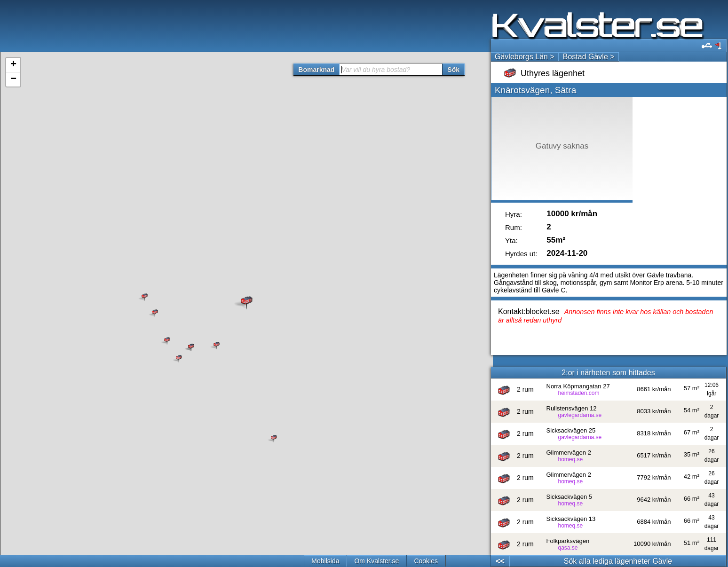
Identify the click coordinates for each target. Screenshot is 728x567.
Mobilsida (325, 561)
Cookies (426, 561)
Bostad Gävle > (589, 57)
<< (500, 561)
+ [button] (13, 65)
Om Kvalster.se (376, 561)
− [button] (13, 79)
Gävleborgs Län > (525, 57)
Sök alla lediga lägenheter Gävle (618, 561)
